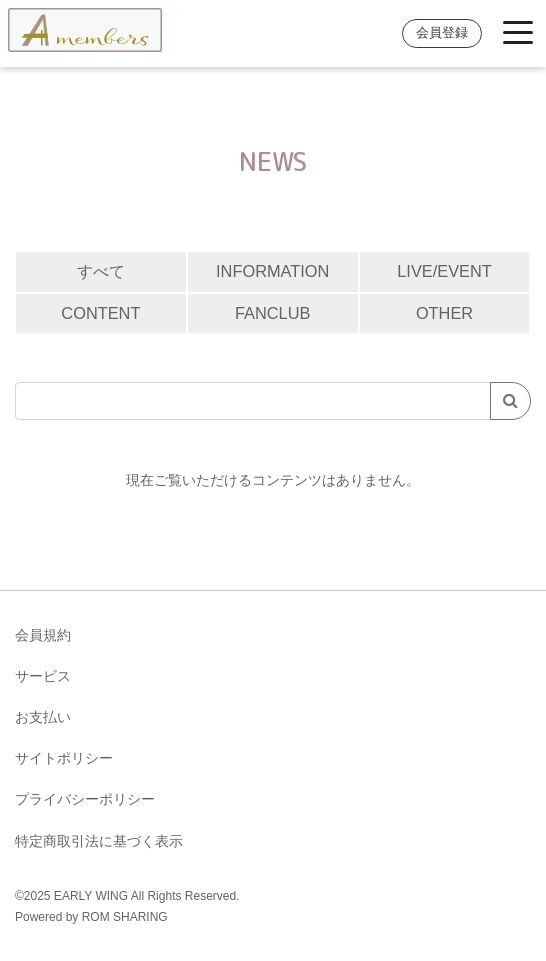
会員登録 (442, 33)
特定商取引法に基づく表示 (99, 841)
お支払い (43, 717)
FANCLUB (272, 313)
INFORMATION (272, 271)
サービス (43, 676)
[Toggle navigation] (518, 33)
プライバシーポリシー (85, 799)
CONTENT (100, 313)
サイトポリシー (64, 758)
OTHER (444, 313)
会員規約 (43, 635)
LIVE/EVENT (444, 271)
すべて (101, 271)
